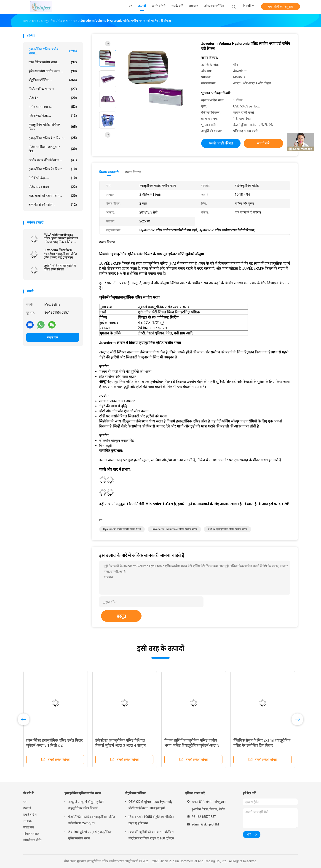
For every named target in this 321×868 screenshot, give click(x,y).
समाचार (28, 821)
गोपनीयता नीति (32, 840)
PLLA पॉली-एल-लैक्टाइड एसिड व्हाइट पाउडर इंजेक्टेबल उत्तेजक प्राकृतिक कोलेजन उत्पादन (61, 238)
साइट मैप (29, 827)
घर (25, 802)
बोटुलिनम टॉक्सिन (135, 793)
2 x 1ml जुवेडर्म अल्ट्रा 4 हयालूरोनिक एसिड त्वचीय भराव (90, 835)
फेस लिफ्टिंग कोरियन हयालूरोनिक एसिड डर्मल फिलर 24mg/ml (91, 820)
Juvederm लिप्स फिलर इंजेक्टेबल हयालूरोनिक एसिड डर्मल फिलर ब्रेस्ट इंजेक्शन (60, 254)
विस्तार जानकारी (109, 172)
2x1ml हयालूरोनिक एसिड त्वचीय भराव (227, 529)
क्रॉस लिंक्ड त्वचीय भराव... (53, 62)
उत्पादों (27, 808)
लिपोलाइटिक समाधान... (53, 89)
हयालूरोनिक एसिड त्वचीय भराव (83, 793)
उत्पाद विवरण (133, 172)
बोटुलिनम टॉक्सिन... (53, 80)
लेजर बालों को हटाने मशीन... (53, 196)
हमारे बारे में (30, 815)
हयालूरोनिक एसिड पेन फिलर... (53, 169)
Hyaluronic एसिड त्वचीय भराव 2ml (122, 529)
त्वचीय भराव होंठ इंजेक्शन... (53, 160)
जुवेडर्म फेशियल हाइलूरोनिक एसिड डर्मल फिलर (60, 267)
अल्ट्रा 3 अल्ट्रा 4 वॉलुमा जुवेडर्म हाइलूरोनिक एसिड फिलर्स (86, 805)
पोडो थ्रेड (53, 98)
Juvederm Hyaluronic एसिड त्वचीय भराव (174, 529)
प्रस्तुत (121, 616)
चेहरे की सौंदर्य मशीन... (53, 205)
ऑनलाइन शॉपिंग (214, 6)
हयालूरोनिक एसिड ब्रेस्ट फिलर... (53, 138)
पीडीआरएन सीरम (53, 187)
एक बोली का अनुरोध (280, 7)
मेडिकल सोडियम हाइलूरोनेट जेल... (53, 149)
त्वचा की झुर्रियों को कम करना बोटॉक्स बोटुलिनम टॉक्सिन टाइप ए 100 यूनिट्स (151, 835)
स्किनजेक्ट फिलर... (53, 116)
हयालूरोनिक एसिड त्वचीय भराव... (53, 51)
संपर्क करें (53, 337)
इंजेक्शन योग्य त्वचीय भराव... (53, 71)
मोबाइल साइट (31, 834)
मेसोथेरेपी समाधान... (53, 107)
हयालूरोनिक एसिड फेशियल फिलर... (53, 127)
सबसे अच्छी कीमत (221, 143)
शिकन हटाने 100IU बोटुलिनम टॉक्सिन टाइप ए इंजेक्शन (151, 820)
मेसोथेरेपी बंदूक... (53, 178)
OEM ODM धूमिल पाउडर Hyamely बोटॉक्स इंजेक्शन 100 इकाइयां (150, 805)
